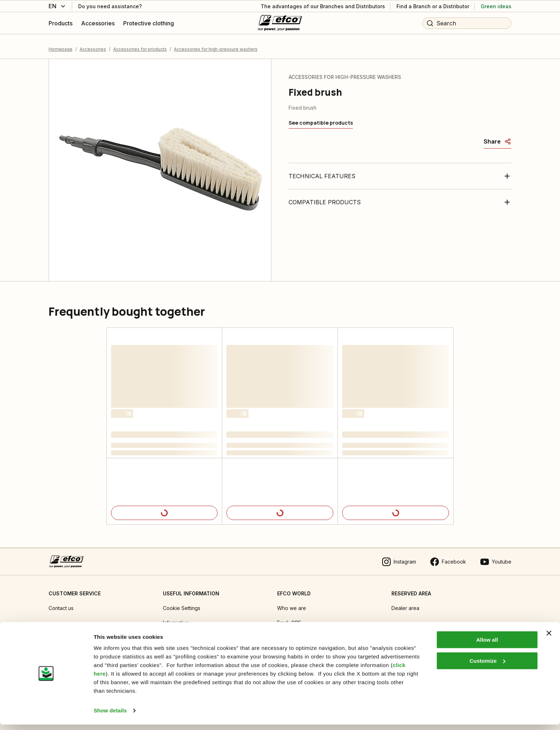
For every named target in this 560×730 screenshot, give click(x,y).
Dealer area (405, 604)
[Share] (497, 137)
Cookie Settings (182, 604)
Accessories (93, 44)
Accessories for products (140, 44)
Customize (487, 666)
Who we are (292, 604)
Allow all (487, 645)
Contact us (61, 604)
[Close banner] (549, 639)
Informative (176, 618)
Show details (110, 716)
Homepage (61, 44)
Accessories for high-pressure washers (216, 44)
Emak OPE (289, 618)
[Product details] (164, 509)
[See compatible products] (321, 119)
